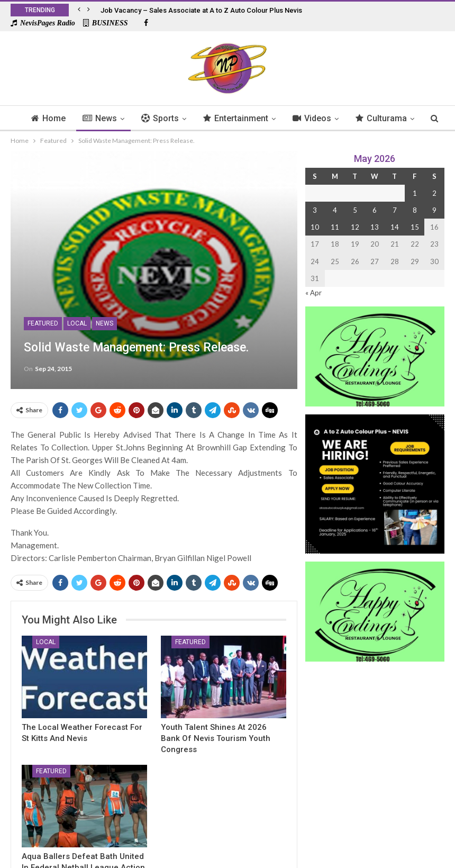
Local (77, 323)
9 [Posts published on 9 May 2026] (434, 210)
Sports (174, 118)
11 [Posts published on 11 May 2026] (335, 227)
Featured (43, 323)
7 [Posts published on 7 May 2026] (395, 210)
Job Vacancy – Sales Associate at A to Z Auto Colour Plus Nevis (201, 10)
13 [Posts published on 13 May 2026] (375, 227)
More (385, 118)
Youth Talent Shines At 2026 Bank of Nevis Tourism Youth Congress (216, 738)
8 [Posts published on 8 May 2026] (415, 210)
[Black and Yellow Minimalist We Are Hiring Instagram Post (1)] (375, 483)
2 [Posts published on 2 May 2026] (434, 193)
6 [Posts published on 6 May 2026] (375, 210)
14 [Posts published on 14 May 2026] (395, 227)
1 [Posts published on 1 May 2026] (415, 193)
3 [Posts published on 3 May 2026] (315, 210)
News (112, 118)
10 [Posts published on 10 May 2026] (315, 227)
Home (60, 118)
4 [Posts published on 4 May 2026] (335, 210)
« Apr (313, 293)
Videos (329, 118)
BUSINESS (106, 23)
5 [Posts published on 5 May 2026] (355, 210)
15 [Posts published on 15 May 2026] (415, 227)
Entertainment (252, 118)
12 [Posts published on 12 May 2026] (355, 227)
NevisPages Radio (43, 23)
